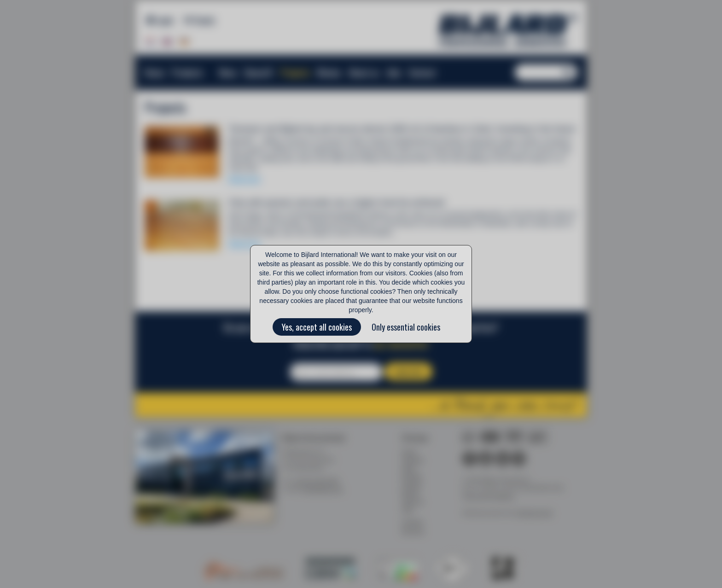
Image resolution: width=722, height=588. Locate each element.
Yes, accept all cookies (317, 327)
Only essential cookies (406, 327)
